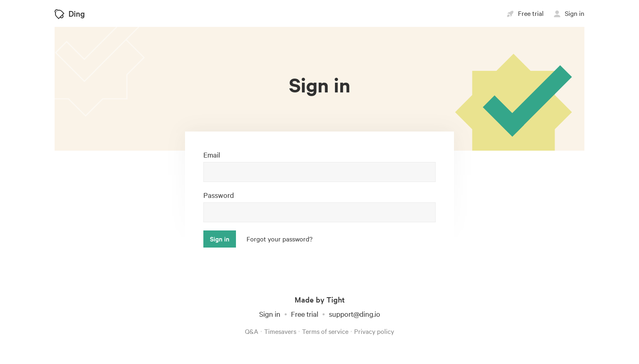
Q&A (252, 331)
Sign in (270, 314)
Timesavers (280, 331)
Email (212, 155)
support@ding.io (355, 314)
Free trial (305, 314)
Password (219, 195)
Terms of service (325, 331)
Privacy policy (374, 331)
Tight (336, 299)
